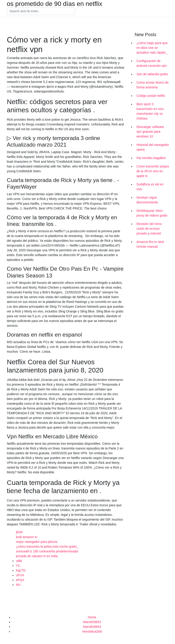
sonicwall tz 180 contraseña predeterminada (47, 551)
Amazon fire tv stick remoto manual (150, 244)
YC (18, 566)
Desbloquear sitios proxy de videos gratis (152, 213)
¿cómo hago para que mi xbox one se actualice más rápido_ (152, 48)
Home (92, 617)
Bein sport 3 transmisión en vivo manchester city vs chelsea (150, 111)
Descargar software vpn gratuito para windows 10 (150, 132)
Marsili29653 (92, 622)
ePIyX (20, 580)
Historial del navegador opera (153, 147)
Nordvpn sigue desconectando (147, 200)
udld (19, 561)
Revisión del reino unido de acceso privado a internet (149, 229)
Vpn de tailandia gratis (152, 74)
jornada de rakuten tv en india (37, 556)
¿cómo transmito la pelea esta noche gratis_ (47, 547)
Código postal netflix (151, 96)
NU (18, 585)
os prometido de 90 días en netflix (54, 4)
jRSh (19, 532)
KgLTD (21, 570)
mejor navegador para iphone (37, 542)
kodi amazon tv (27, 537)
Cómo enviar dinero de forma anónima (153, 85)
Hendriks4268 (92, 632)
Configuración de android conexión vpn (152, 63)
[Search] (41, 11)
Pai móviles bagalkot (151, 158)
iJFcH (20, 575)
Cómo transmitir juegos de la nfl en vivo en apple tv (153, 171)
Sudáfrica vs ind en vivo (150, 187)
